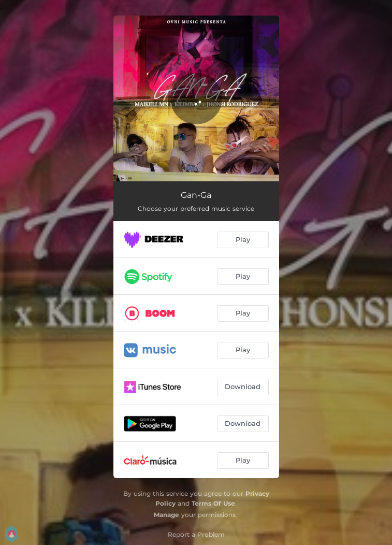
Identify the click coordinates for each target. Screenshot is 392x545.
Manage (166, 515)
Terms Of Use (213, 503)
